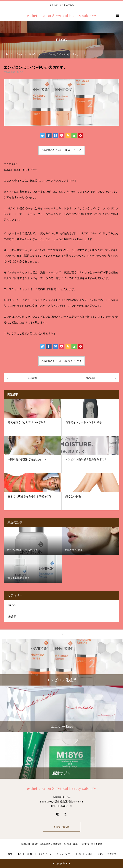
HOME (10, 854)
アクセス (112, 854)
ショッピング (63, 854)
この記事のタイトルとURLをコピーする (61, 150)
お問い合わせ (62, 827)
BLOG (20, 72)
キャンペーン (45, 854)
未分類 (12, 617)
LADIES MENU (26, 854)
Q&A (100, 854)
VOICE (89, 854)
